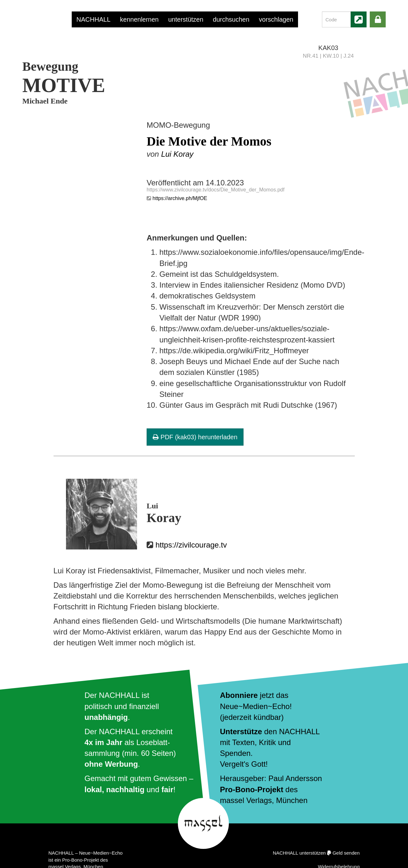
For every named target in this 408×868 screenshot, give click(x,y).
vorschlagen (276, 19)
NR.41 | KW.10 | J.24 (328, 56)
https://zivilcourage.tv (191, 545)
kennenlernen (139, 19)
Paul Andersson (295, 778)
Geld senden (346, 853)
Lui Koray (177, 154)
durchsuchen (231, 19)
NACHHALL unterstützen (299, 853)
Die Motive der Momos (209, 141)
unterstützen (186, 19)
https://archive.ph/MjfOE (180, 198)
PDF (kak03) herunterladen (195, 437)
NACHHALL (94, 19)
